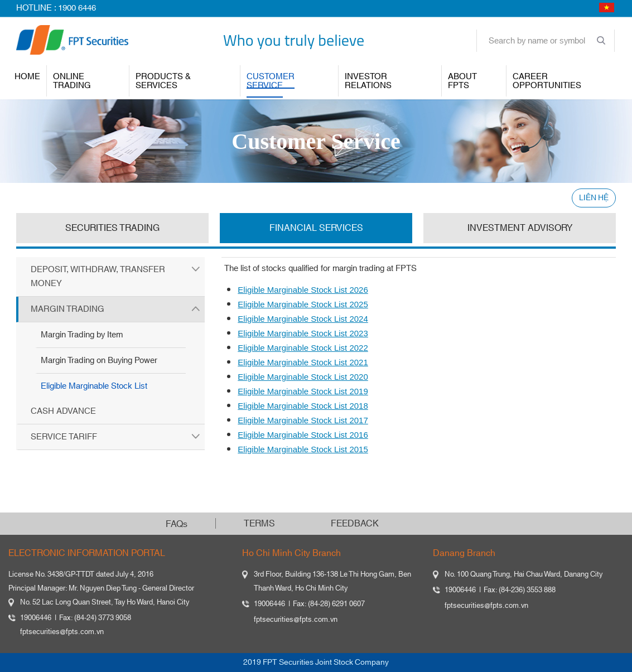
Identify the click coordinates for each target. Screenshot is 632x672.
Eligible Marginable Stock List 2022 (303, 348)
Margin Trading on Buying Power (99, 361)
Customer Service (271, 81)
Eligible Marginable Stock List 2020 (303, 377)
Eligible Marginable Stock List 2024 (303, 319)
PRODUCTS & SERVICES (163, 81)
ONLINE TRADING (72, 81)
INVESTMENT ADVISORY (520, 228)
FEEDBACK (355, 524)
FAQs (177, 524)
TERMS (259, 524)
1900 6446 (77, 8)
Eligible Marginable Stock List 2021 (303, 362)
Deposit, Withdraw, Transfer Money (98, 277)
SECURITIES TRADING (112, 228)
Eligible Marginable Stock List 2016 (303, 435)
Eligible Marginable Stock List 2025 (303, 304)
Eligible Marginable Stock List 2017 (303, 420)
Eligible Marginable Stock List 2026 (303, 290)
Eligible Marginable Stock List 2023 (303, 333)
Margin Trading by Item (82, 335)
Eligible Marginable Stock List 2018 (303, 406)
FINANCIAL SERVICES (316, 228)
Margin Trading (67, 309)
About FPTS (462, 81)
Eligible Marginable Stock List (94, 386)
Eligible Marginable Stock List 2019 (303, 391)
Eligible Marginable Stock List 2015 (303, 449)
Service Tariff (64, 437)
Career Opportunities (547, 81)
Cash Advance (63, 411)
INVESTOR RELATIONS (368, 81)
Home (27, 77)
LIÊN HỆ (594, 198)
